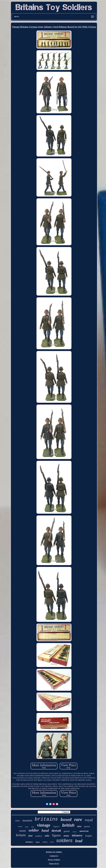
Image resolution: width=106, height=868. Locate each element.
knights (89, 836)
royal (89, 820)
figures (56, 835)
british (68, 825)
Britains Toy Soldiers (54, 852)
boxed (66, 819)
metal (23, 831)
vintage (43, 825)
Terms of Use (54, 863)
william (45, 842)
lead (79, 841)
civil (52, 842)
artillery (39, 836)
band (45, 830)
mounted (27, 820)
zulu (47, 836)
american (84, 831)
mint (79, 826)
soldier (34, 830)
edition (75, 832)
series (20, 826)
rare (78, 819)
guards (67, 831)
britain (21, 835)
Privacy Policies (54, 860)
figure (56, 827)
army (66, 836)
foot (30, 836)
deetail (56, 831)
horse (38, 842)
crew (33, 827)
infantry (77, 835)
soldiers (64, 840)
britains (46, 819)
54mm (27, 827)
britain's (29, 842)
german (87, 826)
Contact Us (54, 856)
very (17, 821)
